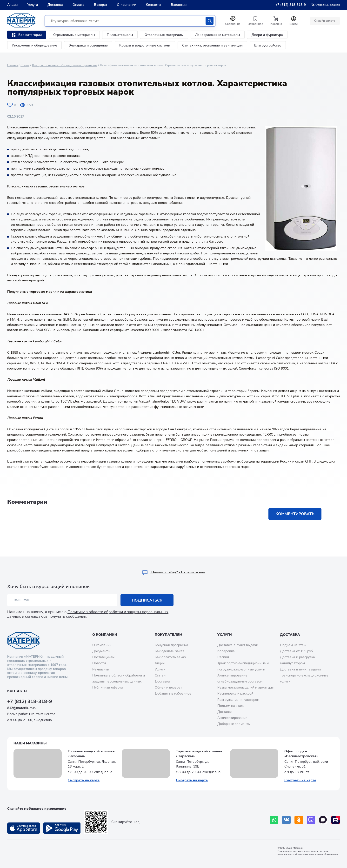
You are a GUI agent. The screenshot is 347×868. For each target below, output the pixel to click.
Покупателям (168, 635)
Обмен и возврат (168, 687)
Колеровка (226, 651)
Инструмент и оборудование (34, 45)
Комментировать (295, 514)
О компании (127, 5)
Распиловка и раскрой (235, 693)
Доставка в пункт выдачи (238, 645)
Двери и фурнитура (267, 35)
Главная (13, 65)
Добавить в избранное (173, 693)
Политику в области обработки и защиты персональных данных (88, 614)
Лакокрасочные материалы (218, 35)
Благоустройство (268, 45)
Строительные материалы (74, 35)
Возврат (101, 5)
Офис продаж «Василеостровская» (301, 754)
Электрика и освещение (88, 45)
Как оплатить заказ (170, 657)
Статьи (25, 65)
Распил (223, 657)
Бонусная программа (171, 645)
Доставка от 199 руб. (297, 651)
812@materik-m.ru (22, 708)
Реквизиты (101, 669)
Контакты (153, 5)
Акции (12, 5)
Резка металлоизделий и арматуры (245, 687)
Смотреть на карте (84, 780)
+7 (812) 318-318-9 (291, 5)
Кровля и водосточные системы (145, 45)
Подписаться (147, 600)
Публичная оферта (108, 687)
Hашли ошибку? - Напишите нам (174, 572)
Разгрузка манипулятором (238, 700)
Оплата (78, 5)
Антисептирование (232, 718)
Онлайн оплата (325, 21)
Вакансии (179, 5)
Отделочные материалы (164, 35)
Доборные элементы (234, 724)
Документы (101, 651)
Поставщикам (103, 657)
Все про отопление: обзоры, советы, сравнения (65, 65)
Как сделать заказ (169, 651)
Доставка (55, 5)
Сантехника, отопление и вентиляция (212, 45)
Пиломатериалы (120, 35)
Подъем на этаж (230, 706)
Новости (99, 663)
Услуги (33, 5)
